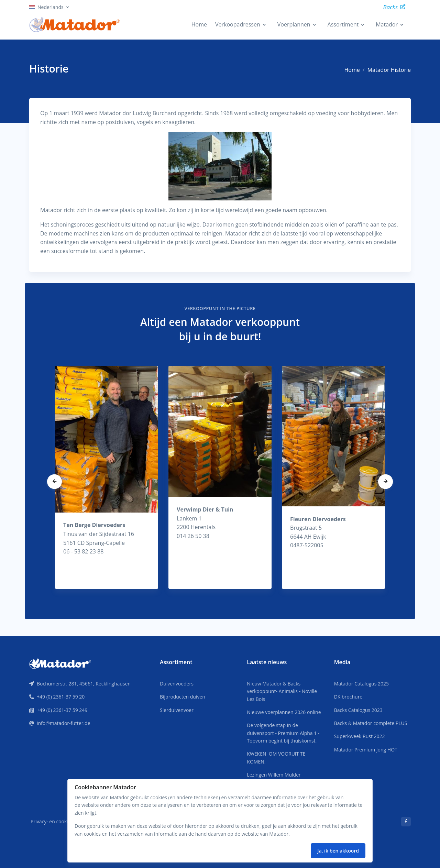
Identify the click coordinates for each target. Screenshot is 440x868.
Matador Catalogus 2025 (361, 684)
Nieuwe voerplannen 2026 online (284, 712)
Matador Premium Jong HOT (366, 750)
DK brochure (348, 697)
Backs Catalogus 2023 (358, 710)
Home (199, 24)
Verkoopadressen (238, 24)
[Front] (60, 663)
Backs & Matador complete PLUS (371, 723)
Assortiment (343, 24)
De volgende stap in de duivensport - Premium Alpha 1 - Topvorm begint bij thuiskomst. (283, 733)
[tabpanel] (107, 477)
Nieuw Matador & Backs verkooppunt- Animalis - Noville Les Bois (282, 691)
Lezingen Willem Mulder (274, 775)
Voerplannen (294, 24)
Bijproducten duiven (183, 697)
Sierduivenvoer (177, 710)
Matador (387, 24)
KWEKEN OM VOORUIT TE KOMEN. (276, 757)
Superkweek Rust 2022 (360, 736)
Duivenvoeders (177, 684)
